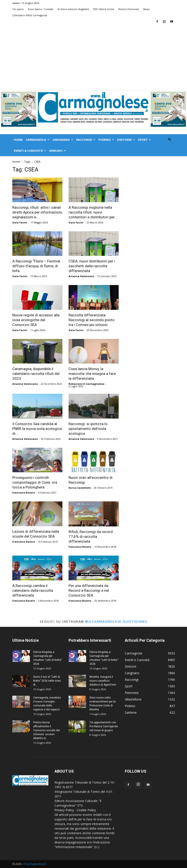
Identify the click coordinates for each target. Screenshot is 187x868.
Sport (144, 140)
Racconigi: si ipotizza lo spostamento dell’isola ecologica (88, 429)
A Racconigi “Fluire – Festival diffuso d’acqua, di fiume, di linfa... (36, 266)
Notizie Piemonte (129, 9)
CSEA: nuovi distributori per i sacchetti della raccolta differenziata (92, 266)
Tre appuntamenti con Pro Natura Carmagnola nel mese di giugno (104, 726)
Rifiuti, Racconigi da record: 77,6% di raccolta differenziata (91, 536)
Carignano (63, 140)
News (146, 9)
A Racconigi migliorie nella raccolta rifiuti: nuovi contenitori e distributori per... (93, 212)
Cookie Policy (86, 810)
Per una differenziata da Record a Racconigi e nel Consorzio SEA (89, 590)
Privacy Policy (64, 810)
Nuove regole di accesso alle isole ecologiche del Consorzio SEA (36, 320)
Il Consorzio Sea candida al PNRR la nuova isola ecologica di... (37, 429)
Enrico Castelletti (80, 488)
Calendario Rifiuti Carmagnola (30, 15)
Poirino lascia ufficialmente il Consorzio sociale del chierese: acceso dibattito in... (46, 730)
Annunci (58, 151)
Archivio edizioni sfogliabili (73, 9)
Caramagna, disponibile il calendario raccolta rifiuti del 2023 (36, 374)
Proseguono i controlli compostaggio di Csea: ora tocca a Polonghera (35, 482)
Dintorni (126, 140)
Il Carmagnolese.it (35, 864)
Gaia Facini (20, 222)
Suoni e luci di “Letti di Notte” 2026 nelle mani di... (47, 681)
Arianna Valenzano (81, 276)
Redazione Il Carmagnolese (86, 384)
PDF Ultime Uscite (104, 9)
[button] (170, 140)
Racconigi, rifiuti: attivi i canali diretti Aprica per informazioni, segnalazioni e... (37, 212)
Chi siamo (18, 9)
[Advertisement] (93, 57)
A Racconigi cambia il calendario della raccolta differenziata (33, 590)
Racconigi (86, 140)
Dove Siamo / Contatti (41, 9)
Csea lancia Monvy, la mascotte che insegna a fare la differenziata (92, 374)
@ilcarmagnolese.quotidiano (116, 621)
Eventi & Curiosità (30, 151)
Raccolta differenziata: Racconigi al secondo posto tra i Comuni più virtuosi (92, 320)
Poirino (106, 140)
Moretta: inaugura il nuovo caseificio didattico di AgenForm (103, 681)
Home (18, 140)
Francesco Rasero (24, 493)
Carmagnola (38, 140)
